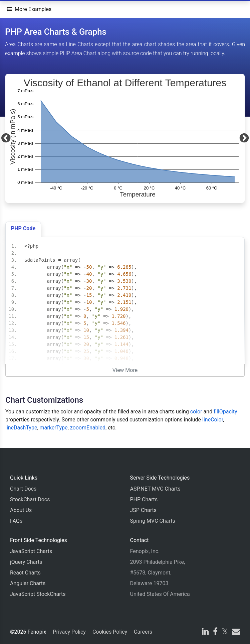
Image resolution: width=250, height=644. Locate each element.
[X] (225, 632)
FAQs (16, 521)
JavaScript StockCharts (38, 594)
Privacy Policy (69, 632)
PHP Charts (144, 499)
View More (125, 370)
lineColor (213, 420)
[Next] (244, 138)
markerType (54, 428)
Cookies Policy (110, 632)
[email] (235, 632)
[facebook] (215, 632)
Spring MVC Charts (153, 521)
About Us (21, 510)
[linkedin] (205, 632)
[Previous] (6, 138)
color (196, 412)
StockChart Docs (30, 499)
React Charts (25, 573)
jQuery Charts (26, 562)
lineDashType (21, 428)
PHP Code (23, 228)
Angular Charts (28, 583)
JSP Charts (144, 510)
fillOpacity (225, 412)
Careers (143, 632)
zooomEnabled (88, 428)
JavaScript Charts (31, 551)
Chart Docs (23, 489)
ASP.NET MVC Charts (155, 489)
